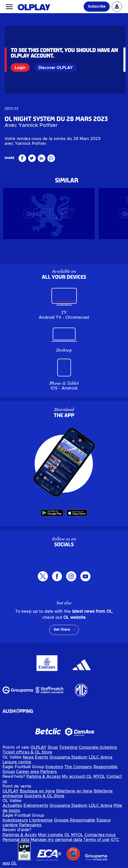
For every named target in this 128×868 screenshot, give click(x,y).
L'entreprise (41, 822)
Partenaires (30, 827)
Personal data (16, 842)
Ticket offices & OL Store (27, 754)
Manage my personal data (56, 842)
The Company (78, 769)
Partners (49, 774)
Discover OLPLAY (56, 68)
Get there (62, 632)
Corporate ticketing (98, 749)
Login (20, 68)
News (28, 759)
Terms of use (96, 842)
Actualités (12, 808)
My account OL (77, 779)
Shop (53, 749)
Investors (54, 769)
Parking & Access (43, 779)
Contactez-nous (100, 837)
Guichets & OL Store (44, 798)
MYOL (99, 779)
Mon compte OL (54, 837)
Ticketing (68, 749)
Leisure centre (17, 764)
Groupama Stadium (68, 759)
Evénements (36, 808)
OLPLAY (38, 749)
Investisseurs (15, 822)
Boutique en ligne (37, 793)
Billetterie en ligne (74, 793)
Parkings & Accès (20, 837)
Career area (28, 774)
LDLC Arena (100, 759)
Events (42, 759)
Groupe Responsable (75, 822)
